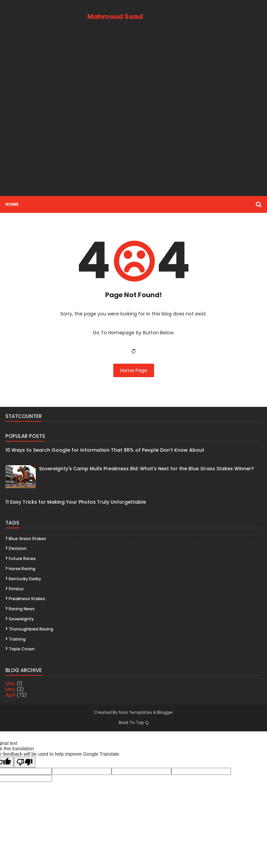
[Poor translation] (25, 762)
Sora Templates (135, 712)
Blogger (165, 712)
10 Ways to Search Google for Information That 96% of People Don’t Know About (105, 450)
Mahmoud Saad (115, 17)
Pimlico (16, 589)
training (17, 639)
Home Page (134, 370)
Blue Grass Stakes (27, 539)
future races (22, 558)
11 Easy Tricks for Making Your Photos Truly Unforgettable (76, 502)
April (10, 695)
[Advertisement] (133, 116)
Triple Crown (22, 649)
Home (12, 204)
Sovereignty (21, 619)
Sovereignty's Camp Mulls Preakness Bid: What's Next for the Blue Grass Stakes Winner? (146, 469)
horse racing (22, 569)
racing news (22, 609)
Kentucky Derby (25, 579)
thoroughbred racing (31, 629)
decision (18, 548)
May (10, 683)
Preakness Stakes (27, 599)
